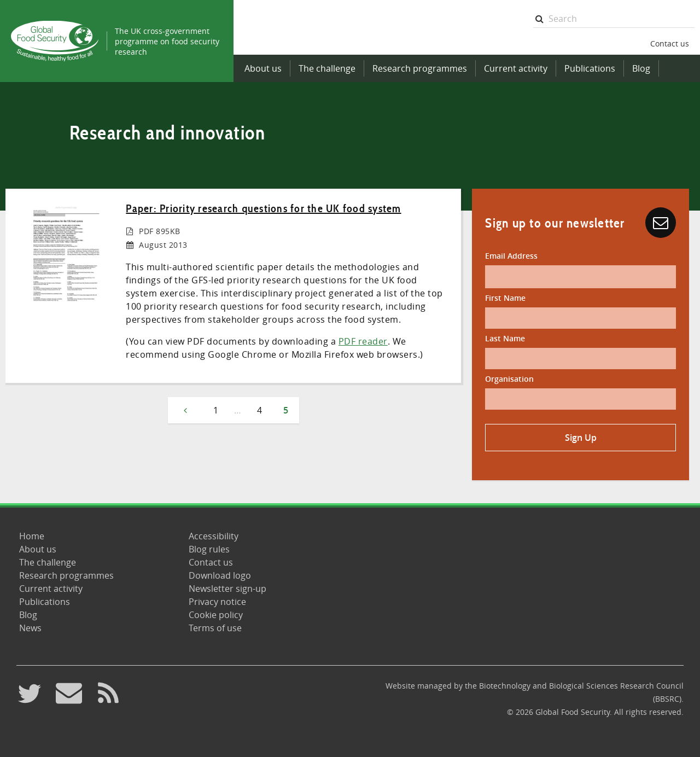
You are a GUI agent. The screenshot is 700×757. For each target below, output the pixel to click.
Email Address (511, 256)
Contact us (670, 43)
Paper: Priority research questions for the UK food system (263, 208)
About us (263, 68)
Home (32, 536)
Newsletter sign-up (227, 589)
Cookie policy (216, 615)
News (30, 628)
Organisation (509, 379)
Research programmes (420, 68)
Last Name (505, 338)
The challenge (327, 68)
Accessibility (214, 536)
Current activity (516, 68)
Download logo (220, 575)
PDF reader (363, 341)
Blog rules (209, 549)
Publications (590, 68)
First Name (505, 298)
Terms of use (215, 628)
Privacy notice (217, 602)
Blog (641, 68)
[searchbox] (614, 19)
